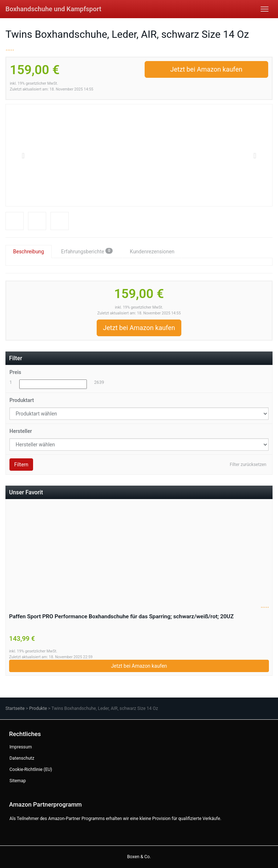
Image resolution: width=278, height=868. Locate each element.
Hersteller (21, 431)
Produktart (22, 400)
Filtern (21, 465)
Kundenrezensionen (152, 252)
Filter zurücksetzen (248, 465)
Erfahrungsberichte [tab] (87, 251)
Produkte (38, 708)
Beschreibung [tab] (29, 252)
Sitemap (18, 781)
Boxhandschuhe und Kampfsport (53, 9)
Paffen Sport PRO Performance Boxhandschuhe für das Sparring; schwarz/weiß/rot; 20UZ (121, 616)
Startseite (15, 708)
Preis (15, 372)
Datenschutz (22, 758)
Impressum (21, 747)
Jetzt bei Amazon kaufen (206, 69)
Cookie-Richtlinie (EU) (31, 769)
